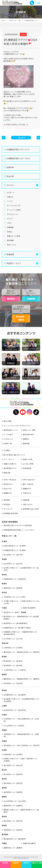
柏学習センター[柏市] (11, 612)
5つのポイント (9, 439)
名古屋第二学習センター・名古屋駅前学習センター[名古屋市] (22, 700)
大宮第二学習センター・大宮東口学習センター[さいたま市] (22, 602)
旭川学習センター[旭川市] (13, 555)
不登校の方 (27, 493)
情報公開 (7, 473)
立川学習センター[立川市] (13, 639)
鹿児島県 (5, 834)
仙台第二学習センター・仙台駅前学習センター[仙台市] (21, 569)
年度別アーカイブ (14, 263)
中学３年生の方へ (29, 480)
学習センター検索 (29, 430)
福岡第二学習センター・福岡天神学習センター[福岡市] (21, 811)
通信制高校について (11, 430)
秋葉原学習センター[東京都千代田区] (17, 628)
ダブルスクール (12, 214)
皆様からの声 (28, 459)
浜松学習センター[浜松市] (13, 683)
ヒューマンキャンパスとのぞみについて (17, 426)
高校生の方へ (9, 484)
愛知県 (4, 690)
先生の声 (10, 176)
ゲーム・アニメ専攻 (14, 210)
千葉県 (4, 608)
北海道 (4, 541)
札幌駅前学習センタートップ (18, 149)
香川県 (4, 779)
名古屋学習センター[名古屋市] (15, 695)
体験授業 (10, 227)
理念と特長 (8, 421)
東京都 (24, 612)
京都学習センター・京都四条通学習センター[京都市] (21, 735)
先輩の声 (10, 167)
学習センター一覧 (15, 20)
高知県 (4, 788)
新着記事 (10, 254)
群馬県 (4, 584)
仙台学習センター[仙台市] (13, 564)
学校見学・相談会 (21, 318)
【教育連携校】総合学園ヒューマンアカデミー (20, 530)
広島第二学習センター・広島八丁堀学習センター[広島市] (21, 760)
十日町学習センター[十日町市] (15, 670)
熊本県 (4, 817)
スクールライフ (9, 459)
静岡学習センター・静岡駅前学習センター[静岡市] (22, 679)
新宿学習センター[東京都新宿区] (16, 623)
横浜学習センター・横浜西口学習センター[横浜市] (22, 652)
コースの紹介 (8, 435)
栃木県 (4, 575)
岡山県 (4, 770)
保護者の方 (27, 489)
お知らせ (10, 197)
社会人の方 (8, 489)
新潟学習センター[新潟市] (13, 661)
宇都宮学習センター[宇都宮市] (15, 579)
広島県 (4, 750)
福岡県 (4, 797)
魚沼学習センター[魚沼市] (13, 665)
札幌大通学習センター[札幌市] (15, 546)
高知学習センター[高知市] (13, 792)
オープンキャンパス (14, 206)
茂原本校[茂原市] (29, 608)
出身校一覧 (8, 443)
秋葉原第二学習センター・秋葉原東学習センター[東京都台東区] (21, 633)
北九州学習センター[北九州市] (15, 801)
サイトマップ (8, 509)
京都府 (4, 730)
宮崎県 (4, 825)
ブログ (9, 223)
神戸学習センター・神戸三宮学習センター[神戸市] (22, 745)
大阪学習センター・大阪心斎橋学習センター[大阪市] (21, 720)
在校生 (10, 232)
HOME (3, 20)
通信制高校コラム (10, 468)
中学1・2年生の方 (10, 480)
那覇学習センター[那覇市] (13, 848)
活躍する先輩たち (10, 464)
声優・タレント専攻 (14, 236)
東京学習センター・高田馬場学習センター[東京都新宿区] (21, 618)
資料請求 (11, 299)
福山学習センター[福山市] (13, 765)
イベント (10, 201)
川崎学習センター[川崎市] (13, 648)
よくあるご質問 (28, 464)
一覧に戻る (21, 138)
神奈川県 (5, 643)
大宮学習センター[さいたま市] (15, 597)
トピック (10, 219)
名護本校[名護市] (29, 843)
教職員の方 (8, 493)
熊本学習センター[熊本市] (13, 821)
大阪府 (4, 715)
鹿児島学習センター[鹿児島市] (15, 839)
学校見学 (7, 504)
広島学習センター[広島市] (13, 754)
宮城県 (4, 559)
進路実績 (26, 443)
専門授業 (10, 240)
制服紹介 (26, 439)
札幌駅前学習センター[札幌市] (15, 550)
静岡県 (4, 674)
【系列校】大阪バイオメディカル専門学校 (18, 525)
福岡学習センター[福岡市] (13, 806)
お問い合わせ (28, 504)
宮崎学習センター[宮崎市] (13, 830)
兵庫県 (4, 741)
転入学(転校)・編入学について (14, 455)
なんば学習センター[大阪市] (14, 726)
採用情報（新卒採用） (11, 513)
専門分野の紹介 (29, 435)
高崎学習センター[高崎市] (13, 588)
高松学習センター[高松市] (13, 783)
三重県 (4, 706)
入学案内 (7, 450)
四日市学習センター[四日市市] (15, 710)
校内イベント (12, 245)
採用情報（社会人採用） (31, 509)
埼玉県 (4, 592)
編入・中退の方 (28, 484)
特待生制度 (27, 468)
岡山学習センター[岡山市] (13, 774)
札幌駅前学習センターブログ (18, 158)
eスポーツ (11, 192)
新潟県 (4, 657)
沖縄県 (4, 843)
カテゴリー (11, 185)
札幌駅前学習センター (31, 20)
